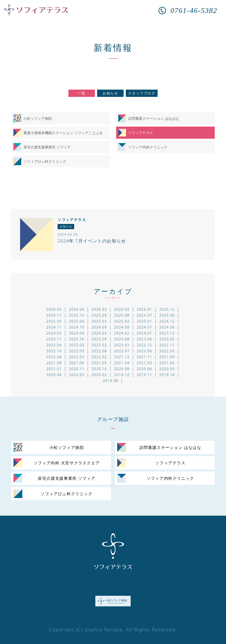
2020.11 (77, 369)
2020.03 (77, 375)
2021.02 (167, 363)
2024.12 (167, 321)
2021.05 (99, 363)
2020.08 (122, 369)
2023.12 (167, 333)
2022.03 (77, 357)
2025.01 (144, 321)
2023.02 (99, 345)
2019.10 (167, 375)
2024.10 (77, 327)
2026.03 (99, 309)
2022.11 (167, 345)
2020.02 (99, 375)
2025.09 (99, 315)
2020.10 (99, 369)
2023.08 (122, 339)
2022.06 (144, 351)
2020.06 (144, 369)
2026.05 (54, 309)
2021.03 (144, 363)
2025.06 (167, 315)
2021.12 (122, 357)
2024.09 (99, 327)
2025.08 (122, 315)
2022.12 (144, 345)
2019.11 (144, 375)
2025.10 (77, 315)
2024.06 (167, 327)
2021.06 (77, 363)
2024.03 (99, 333)
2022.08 (99, 351)
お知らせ (110, 93)
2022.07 (122, 351)
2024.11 (54, 327)
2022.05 (167, 351)
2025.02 (122, 321)
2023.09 (99, 339)
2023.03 (77, 345)
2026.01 (144, 309)
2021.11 (144, 357)
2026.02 (122, 309)
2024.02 (122, 333)
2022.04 (54, 357)
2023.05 (167, 339)
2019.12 (122, 375)
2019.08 (111, 381)
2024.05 (54, 333)
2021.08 (54, 363)
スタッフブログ (142, 93)
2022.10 (54, 351)
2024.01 (144, 333)
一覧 (82, 93)
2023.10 (77, 339)
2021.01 (54, 369)
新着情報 (113, 47)
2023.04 (54, 345)
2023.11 (54, 339)
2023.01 (122, 345)
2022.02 (99, 357)
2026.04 (77, 309)
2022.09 (77, 351)
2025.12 (167, 309)
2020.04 (54, 375)
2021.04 (122, 363)
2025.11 (54, 315)
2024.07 (144, 327)
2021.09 (167, 357)
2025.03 (99, 321)
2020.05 (167, 369)
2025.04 (77, 321)
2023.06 (144, 339)
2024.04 (77, 333)
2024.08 (122, 327)
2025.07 (144, 315)
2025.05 (54, 321)
